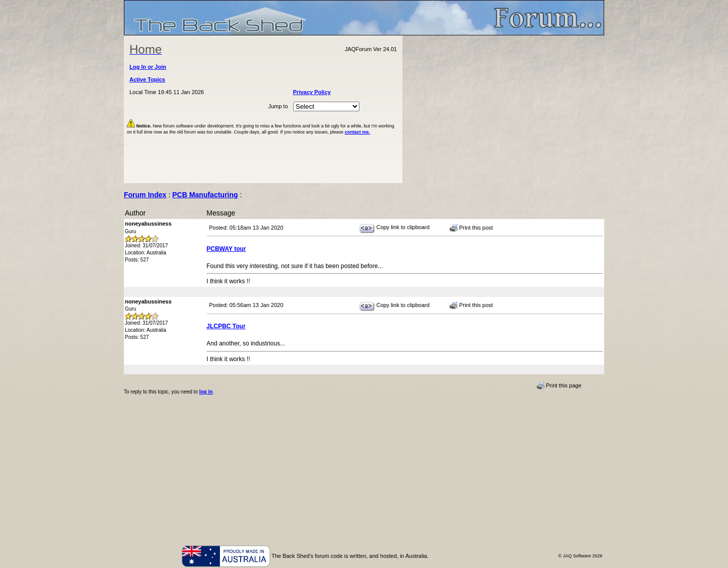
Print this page (559, 386)
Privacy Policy (312, 92)
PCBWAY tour (226, 249)
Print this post (471, 228)
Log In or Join (148, 67)
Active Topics (147, 79)
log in (206, 392)
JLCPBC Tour (226, 326)
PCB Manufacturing (205, 195)
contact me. (357, 132)
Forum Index (145, 195)
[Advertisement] (504, 109)
